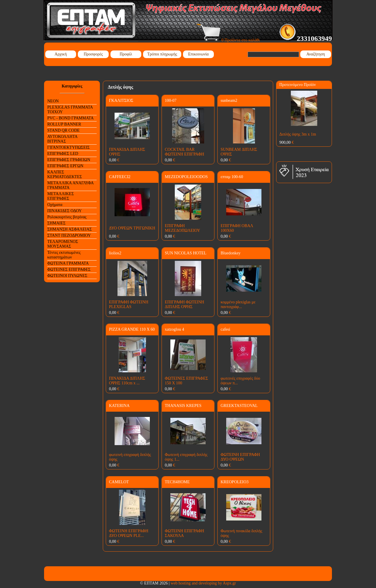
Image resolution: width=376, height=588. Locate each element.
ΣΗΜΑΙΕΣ (56, 223)
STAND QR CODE (63, 130)
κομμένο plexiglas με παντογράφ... (238, 304)
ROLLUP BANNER (64, 124)
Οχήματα (55, 205)
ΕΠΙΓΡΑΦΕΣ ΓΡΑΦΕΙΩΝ (69, 160)
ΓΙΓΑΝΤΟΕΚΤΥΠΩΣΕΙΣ (68, 147)
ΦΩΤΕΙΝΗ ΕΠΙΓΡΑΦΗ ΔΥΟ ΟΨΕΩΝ (240, 457)
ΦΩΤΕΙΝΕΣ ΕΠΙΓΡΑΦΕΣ (69, 269)
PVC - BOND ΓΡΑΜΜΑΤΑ (70, 118)
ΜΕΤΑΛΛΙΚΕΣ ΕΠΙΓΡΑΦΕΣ (61, 196)
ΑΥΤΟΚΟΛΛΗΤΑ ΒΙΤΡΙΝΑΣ (62, 139)
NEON (53, 101)
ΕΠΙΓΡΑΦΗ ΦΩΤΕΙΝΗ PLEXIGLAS (129, 304)
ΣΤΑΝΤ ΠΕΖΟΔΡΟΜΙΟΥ (69, 235)
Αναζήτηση (316, 54)
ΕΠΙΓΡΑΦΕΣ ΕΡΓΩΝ (65, 166)
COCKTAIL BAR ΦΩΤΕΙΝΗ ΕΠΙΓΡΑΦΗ (184, 152)
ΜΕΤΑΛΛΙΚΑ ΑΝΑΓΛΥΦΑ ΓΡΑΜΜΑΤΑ (70, 185)
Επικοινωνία (199, 54)
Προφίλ (126, 54)
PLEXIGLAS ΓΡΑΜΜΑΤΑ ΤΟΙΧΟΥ (70, 110)
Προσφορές (93, 54)
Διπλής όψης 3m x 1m (298, 134)
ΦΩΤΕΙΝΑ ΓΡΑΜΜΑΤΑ (68, 263)
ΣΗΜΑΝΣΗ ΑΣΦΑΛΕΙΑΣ (69, 229)
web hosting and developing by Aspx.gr (203, 583)
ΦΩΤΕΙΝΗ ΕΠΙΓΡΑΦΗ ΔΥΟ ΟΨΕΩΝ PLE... (129, 533)
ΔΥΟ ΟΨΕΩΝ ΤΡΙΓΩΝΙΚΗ (132, 228)
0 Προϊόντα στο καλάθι (228, 40)
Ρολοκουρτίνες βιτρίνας (67, 217)
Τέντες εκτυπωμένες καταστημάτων (64, 255)
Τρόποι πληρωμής (162, 54)
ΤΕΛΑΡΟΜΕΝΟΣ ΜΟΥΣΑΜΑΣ (63, 244)
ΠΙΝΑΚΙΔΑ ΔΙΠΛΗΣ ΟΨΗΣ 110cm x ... (127, 381)
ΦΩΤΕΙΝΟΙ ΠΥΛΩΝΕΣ (67, 276)
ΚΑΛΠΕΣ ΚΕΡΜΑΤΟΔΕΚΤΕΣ (65, 174)
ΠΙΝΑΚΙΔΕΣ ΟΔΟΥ (64, 211)
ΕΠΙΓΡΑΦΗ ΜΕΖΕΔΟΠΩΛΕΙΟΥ (182, 228)
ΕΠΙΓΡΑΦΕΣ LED (63, 154)
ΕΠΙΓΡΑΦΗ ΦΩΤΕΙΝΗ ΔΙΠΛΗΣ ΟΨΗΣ (184, 304)
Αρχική (61, 54)
